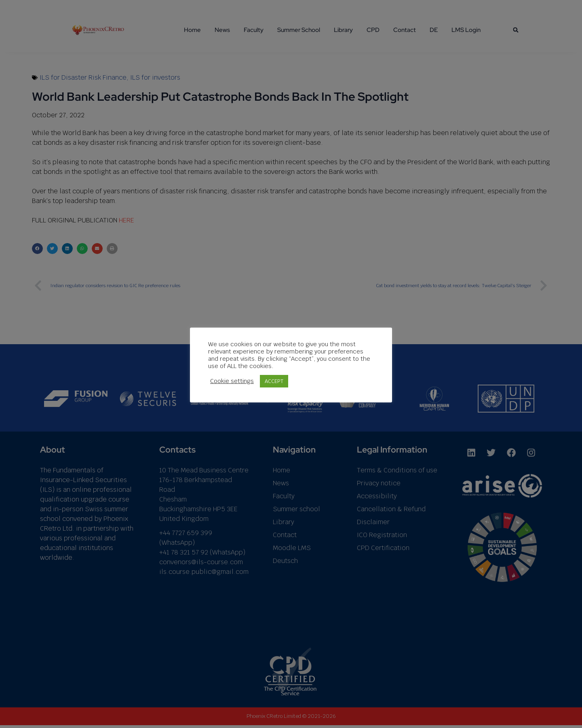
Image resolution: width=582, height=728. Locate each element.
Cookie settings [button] (232, 381)
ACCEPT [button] (274, 381)
